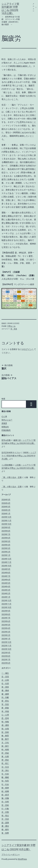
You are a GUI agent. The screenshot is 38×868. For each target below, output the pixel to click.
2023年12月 (6, 600)
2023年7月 (6, 618)
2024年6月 (6, 580)
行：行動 (5, 809)
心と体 (4, 416)
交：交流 (5, 677)
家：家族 (5, 708)
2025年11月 (6, 521)
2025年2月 (6, 552)
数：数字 (5, 739)
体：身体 (5, 687)
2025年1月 (6, 555)
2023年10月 (6, 607)
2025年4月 (6, 545)
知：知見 (5, 781)
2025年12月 (6, 517)
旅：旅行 (5, 746)
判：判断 (5, 697)
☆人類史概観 (7, 465)
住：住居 (5, 684)
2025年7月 (6, 534)
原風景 (4, 423)
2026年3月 (6, 507)
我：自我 (5, 729)
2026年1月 (6, 514)
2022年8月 (6, 656)
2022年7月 (6, 660)
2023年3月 (6, 632)
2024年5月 (6, 583)
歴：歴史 (5, 760)
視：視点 (5, 816)
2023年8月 (6, 614)
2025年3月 (6, 548)
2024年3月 (6, 590)
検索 (3, 399)
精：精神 (5, 788)
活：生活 (5, 767)
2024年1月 (6, 597)
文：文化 (5, 743)
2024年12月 (6, 559)
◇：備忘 (5, 673)
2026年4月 (6, 503)
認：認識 (5, 823)
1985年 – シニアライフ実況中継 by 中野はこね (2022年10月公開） (19, 456)
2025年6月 (6, 538)
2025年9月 (6, 527)
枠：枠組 (5, 753)
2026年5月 (6, 500)
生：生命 (5, 774)
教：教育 (5, 736)
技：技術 (5, 732)
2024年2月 (6, 593)
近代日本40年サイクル (11, 453)
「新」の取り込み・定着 (12, 477)
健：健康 (5, 694)
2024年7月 (6, 576)
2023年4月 (6, 628)
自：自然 (5, 802)
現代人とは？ (7, 420)
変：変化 (5, 701)
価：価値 (5, 690)
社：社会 (5, 784)
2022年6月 (6, 663)
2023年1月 (6, 639)
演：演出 (5, 770)
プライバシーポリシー (11, 855)
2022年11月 (6, 646)
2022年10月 (6, 649)
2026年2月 (6, 510)
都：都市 (5, 830)
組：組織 (5, 791)
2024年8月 (6, 573)
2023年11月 (6, 604)
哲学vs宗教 (6, 440)
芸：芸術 (5, 805)
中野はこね (11, 326)
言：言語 (5, 819)
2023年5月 (6, 625)
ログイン (28, 349)
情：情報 (5, 722)
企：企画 (5, 680)
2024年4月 (6, 587)
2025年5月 (6, 541)
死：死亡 (5, 763)
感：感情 (5, 725)
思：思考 (5, 718)
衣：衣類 (5, 812)
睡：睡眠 (5, 777)
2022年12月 (6, 642)
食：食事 (5, 833)
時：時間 (5, 750)
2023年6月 (6, 621)
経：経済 (5, 795)
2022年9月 (6, 653)
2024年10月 (6, 566)
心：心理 (5, 715)
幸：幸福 (5, 711)
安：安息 (14, 329)
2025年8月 (6, 531)
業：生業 (5, 757)
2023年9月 (6, 611)
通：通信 (5, 826)
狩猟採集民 (6, 430)
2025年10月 (6, 524)
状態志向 (5, 427)
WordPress (22, 859)
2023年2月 (6, 635)
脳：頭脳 (5, 798)
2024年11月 (6, 562)
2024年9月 (6, 569)
